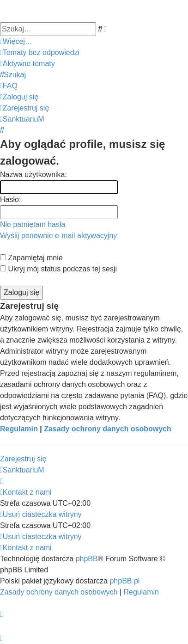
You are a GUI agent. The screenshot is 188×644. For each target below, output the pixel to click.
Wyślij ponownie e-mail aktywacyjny (58, 236)
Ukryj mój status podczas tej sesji (58, 269)
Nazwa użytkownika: (33, 175)
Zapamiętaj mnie (31, 258)
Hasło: (10, 199)
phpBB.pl (124, 581)
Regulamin (19, 429)
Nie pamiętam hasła (33, 224)
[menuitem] (40, 53)
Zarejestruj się (23, 459)
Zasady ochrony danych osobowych (108, 429)
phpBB (87, 559)
